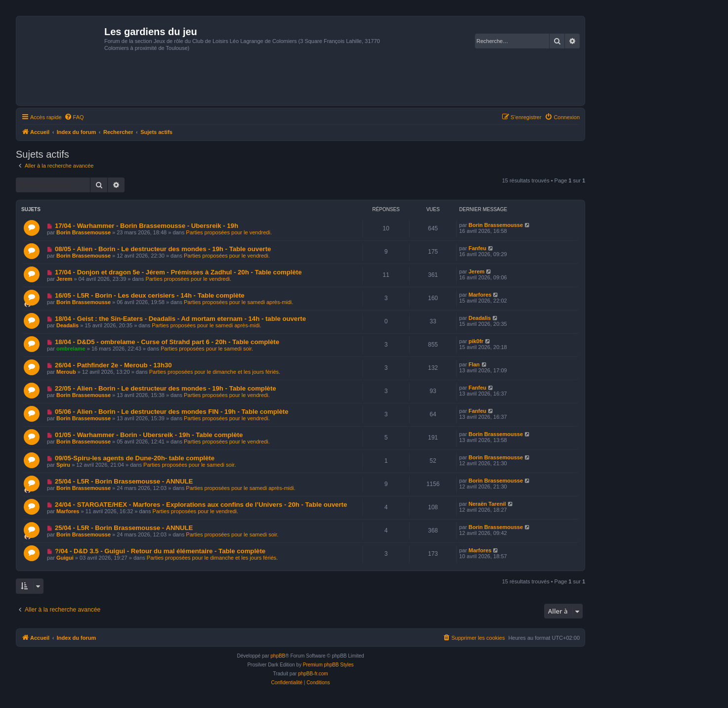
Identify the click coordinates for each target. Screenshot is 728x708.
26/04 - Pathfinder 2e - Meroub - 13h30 (113, 365)
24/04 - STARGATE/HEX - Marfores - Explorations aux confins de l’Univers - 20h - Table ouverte (201, 505)
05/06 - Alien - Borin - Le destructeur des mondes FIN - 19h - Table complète (172, 412)
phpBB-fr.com (313, 674)
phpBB (278, 656)
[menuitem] (74, 117)
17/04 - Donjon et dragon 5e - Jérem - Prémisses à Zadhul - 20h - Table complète (178, 272)
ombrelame (71, 349)
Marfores (480, 295)
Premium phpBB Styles (328, 665)
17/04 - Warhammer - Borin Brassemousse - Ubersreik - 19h (147, 226)
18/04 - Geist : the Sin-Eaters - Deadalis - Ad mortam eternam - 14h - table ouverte (180, 319)
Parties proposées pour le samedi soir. (207, 349)
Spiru (63, 465)
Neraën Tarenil (487, 504)
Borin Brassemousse (84, 232)
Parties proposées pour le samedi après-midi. (238, 302)
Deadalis (67, 325)
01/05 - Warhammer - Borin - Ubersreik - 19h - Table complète (149, 435)
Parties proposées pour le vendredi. (229, 232)
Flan (474, 364)
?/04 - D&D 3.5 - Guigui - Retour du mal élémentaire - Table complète (160, 551)
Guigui (65, 558)
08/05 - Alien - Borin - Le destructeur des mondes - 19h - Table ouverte (163, 249)
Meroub (66, 372)
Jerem (64, 279)
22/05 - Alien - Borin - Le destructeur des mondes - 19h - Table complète (166, 388)
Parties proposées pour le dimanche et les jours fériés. (215, 372)
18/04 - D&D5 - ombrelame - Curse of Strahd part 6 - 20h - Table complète (167, 342)
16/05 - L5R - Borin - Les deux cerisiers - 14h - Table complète (150, 295)
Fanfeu (477, 248)
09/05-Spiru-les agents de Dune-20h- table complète (135, 458)
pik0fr (476, 341)
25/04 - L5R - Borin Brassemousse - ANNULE (124, 481)
